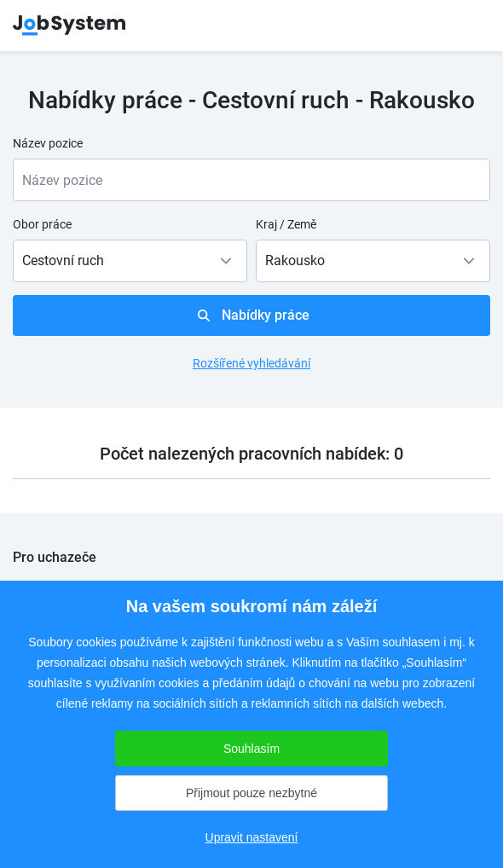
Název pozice (48, 143)
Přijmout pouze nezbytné (251, 793)
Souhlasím (251, 749)
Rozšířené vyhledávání (251, 363)
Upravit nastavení (252, 837)
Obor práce (42, 224)
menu (469, 26)
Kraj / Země (286, 224)
